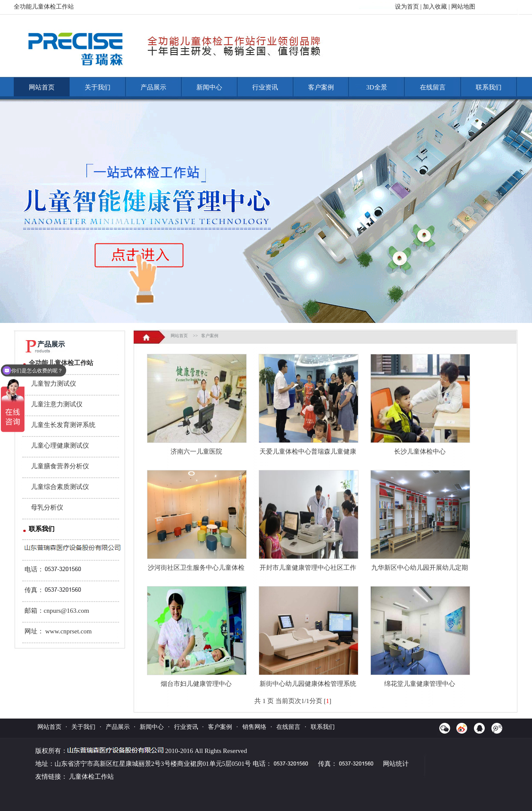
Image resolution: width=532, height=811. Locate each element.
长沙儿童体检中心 (420, 452)
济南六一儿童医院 (196, 452)
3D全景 (376, 87)
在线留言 (433, 87)
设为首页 (407, 7)
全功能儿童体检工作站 (61, 363)
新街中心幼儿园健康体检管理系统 (308, 684)
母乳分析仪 (47, 507)
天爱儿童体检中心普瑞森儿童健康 (308, 452)
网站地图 (463, 7)
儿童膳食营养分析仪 (60, 466)
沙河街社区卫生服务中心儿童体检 (196, 568)
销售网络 (254, 727)
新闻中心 (209, 87)
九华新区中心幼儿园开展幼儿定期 (420, 568)
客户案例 (321, 87)
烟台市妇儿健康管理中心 (196, 684)
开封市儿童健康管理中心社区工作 (308, 568)
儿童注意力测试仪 (57, 404)
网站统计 (396, 764)
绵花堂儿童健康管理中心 (420, 684)
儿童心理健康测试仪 (60, 445)
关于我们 (98, 87)
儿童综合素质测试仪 (60, 487)
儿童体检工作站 (91, 777)
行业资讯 (265, 87)
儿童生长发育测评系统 (63, 425)
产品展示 (153, 87)
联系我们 (489, 87)
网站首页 (42, 87)
